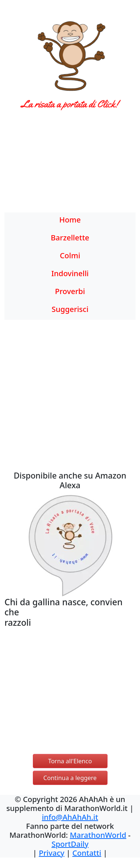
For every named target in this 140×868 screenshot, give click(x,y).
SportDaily (70, 844)
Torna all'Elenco (70, 761)
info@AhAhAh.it (70, 817)
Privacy (52, 853)
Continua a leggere (70, 778)
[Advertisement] (70, 166)
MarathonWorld (98, 835)
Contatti (87, 853)
